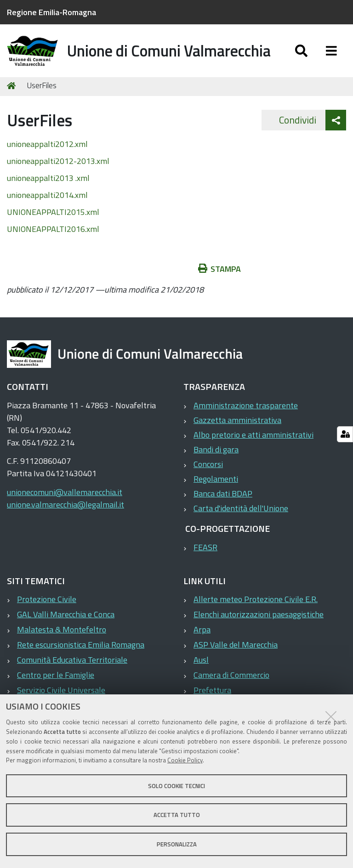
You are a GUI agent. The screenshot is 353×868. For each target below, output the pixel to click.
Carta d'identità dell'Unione (241, 516)
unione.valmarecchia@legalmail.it (65, 512)
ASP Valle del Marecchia (236, 652)
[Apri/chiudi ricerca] (301, 54)
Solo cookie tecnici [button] (176, 786)
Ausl (201, 667)
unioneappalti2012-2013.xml (58, 168)
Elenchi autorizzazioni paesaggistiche (259, 622)
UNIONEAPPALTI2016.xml (53, 236)
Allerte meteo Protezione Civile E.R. (256, 606)
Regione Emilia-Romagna (51, 12)
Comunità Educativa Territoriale (72, 667)
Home (13, 93)
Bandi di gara (216, 457)
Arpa (202, 637)
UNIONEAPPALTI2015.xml (53, 219)
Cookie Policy (185, 760)
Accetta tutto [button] (177, 815)
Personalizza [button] (177, 844)
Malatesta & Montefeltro (62, 637)
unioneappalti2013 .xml (48, 185)
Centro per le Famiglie (56, 682)
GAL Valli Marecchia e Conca (66, 622)
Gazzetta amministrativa (237, 427)
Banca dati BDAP (223, 501)
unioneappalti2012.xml (47, 151)
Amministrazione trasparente (246, 413)
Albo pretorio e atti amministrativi (253, 442)
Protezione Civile (47, 606)
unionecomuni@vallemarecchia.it (65, 499)
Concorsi (208, 471)
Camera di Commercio (231, 682)
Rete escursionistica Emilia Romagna (81, 652)
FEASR (205, 555)
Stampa (220, 276)
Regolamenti (216, 486)
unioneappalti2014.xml (47, 202)
